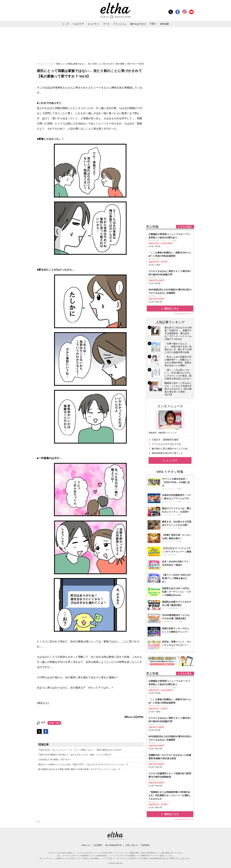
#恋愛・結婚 (54, 723)
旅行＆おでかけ (138, 24)
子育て (153, 24)
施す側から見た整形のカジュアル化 (170, 449)
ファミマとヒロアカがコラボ (166, 444)
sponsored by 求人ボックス (184, 314)
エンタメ (50, 64)
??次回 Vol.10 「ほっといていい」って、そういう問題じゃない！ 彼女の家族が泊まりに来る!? (80, 750)
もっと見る (172, 460)
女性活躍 (164, 24)
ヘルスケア (78, 24)
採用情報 (145, 845)
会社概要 (98, 845)
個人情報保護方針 (114, 845)
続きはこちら (172, 308)
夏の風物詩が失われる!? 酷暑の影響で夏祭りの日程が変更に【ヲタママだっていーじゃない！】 (80, 769)
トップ (66, 24)
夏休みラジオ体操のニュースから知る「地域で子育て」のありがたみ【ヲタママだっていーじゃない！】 (83, 764)
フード (106, 24)
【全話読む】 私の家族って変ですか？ (55, 759)
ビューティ (93, 24)
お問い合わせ (132, 845)
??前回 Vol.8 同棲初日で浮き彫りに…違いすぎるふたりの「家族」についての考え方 (75, 755)
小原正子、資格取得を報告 (165, 440)
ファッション (120, 24)
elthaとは (86, 845)
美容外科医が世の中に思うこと (167, 453)
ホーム (40, 64)
